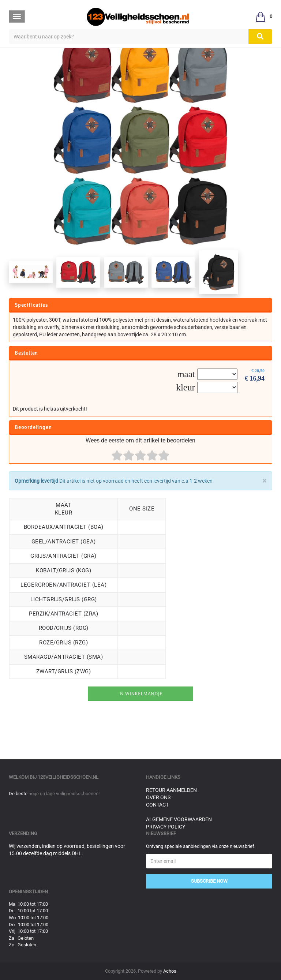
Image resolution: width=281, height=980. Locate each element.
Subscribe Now (209, 881)
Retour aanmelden (171, 790)
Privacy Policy (166, 827)
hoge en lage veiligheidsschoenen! (64, 794)
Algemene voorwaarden (179, 819)
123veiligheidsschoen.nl (68, 777)
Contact (157, 805)
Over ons (158, 797)
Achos (170, 971)
